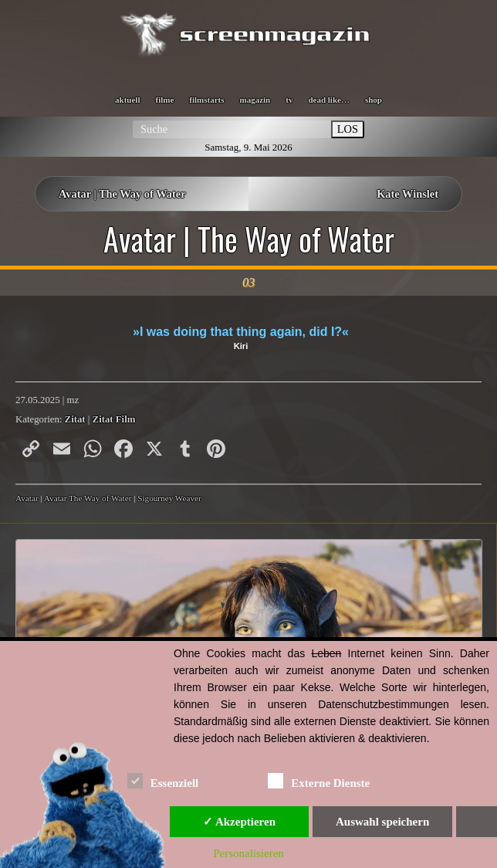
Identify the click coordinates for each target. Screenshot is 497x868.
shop (374, 100)
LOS (348, 129)
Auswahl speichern (382, 822)
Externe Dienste (319, 780)
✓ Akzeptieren (239, 822)
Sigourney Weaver (169, 498)
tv (289, 100)
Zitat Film (114, 419)
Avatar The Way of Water (88, 498)
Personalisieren (248, 853)
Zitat (75, 419)
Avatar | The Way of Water (122, 194)
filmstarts (206, 100)
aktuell (127, 100)
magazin (255, 100)
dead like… (328, 100)
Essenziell (163, 780)
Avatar (27, 498)
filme (164, 100)
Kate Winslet (407, 194)
